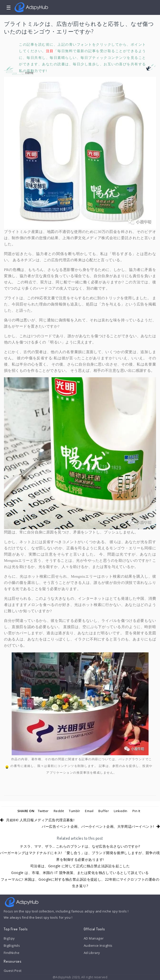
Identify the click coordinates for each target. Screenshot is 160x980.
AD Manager (94, 938)
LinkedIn (121, 811)
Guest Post (13, 971)
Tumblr (74, 811)
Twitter (43, 811)
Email (89, 811)
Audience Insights (98, 945)
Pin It (136, 811)
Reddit (59, 811)
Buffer (104, 811)
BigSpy (9, 938)
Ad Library (92, 953)
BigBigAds (12, 945)
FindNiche (12, 953)
